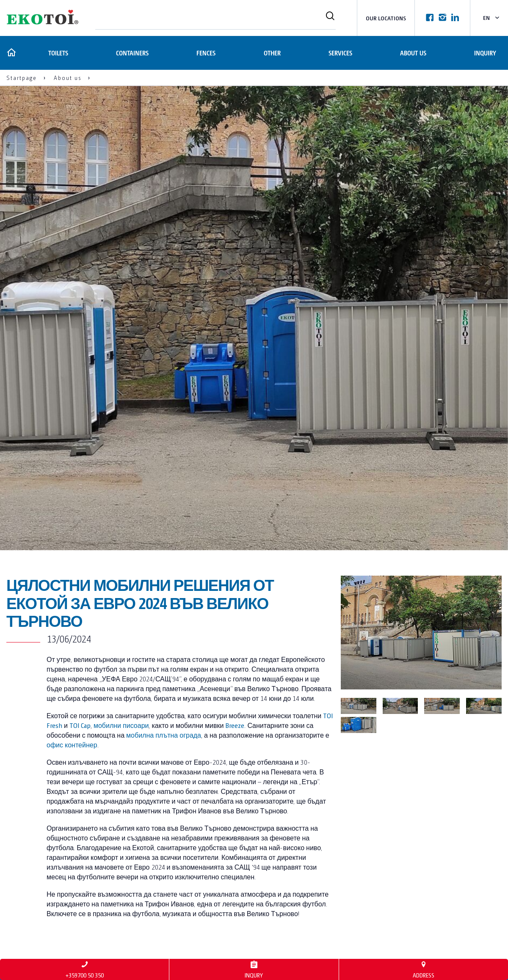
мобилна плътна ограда (164, 735)
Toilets (57, 53)
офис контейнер (72, 745)
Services (340, 53)
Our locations (386, 18)
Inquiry (485, 53)
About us (413, 53)
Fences (205, 53)
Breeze (235, 725)
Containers (131, 53)
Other (271, 53)
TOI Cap (80, 725)
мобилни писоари (121, 725)
